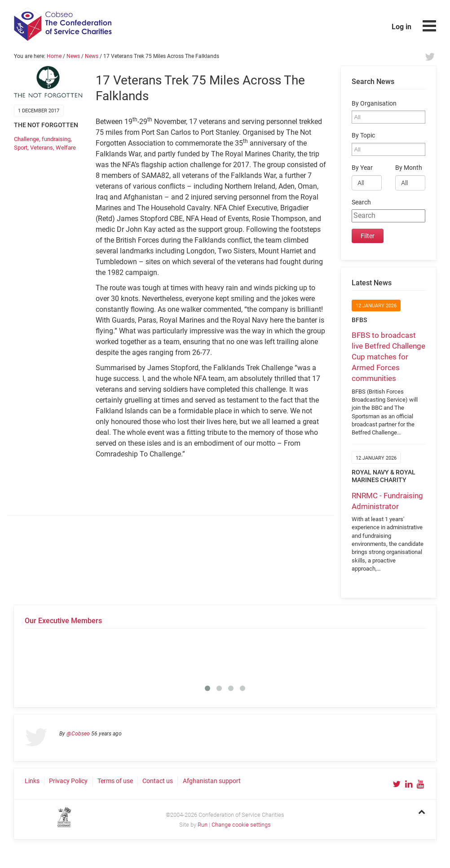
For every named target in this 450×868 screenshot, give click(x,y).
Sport (21, 148)
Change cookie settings (241, 825)
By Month (409, 168)
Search (361, 202)
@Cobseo (78, 734)
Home (54, 56)
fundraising (56, 139)
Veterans (42, 148)
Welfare (66, 148)
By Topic (363, 135)
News (73, 56)
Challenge (26, 139)
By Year (362, 168)
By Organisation (374, 104)
